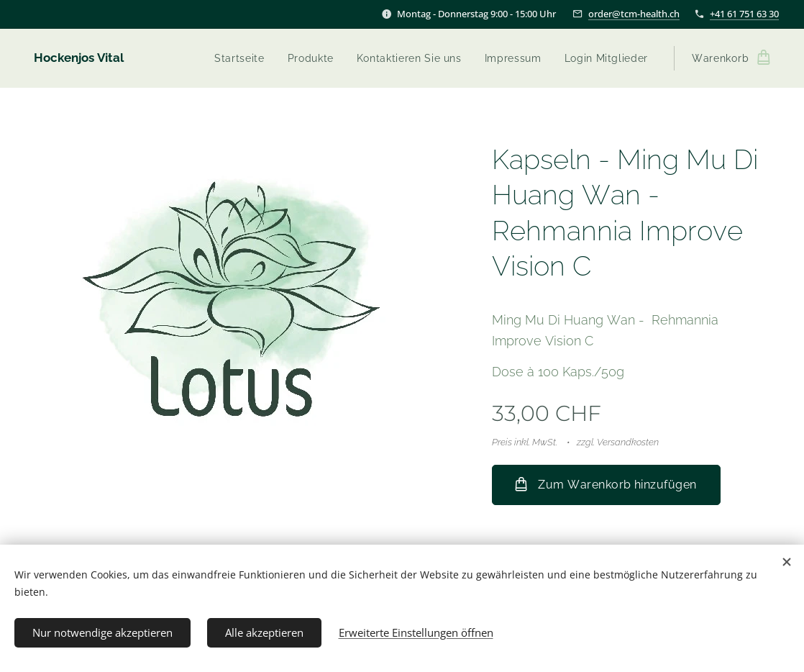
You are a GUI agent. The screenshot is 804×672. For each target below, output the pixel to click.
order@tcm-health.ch (634, 14)
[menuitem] (241, 58)
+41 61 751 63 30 (744, 14)
